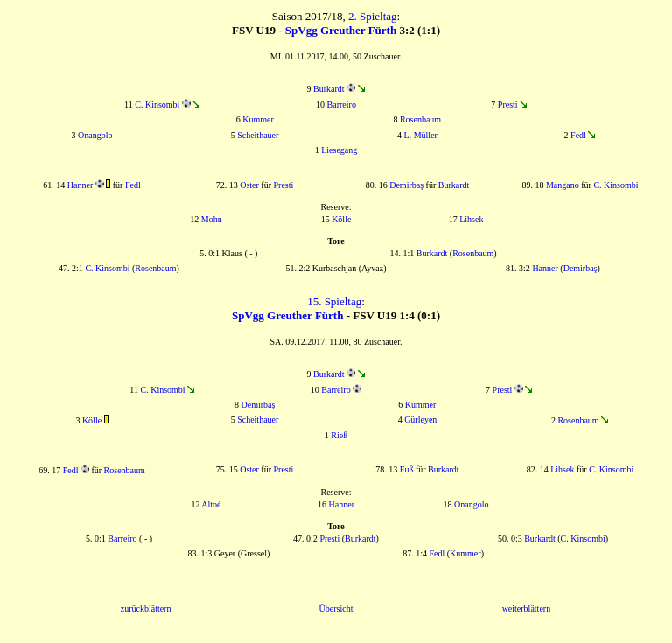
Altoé (211, 504)
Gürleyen (420, 419)
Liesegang (339, 150)
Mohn (212, 219)
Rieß (339, 435)
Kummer (258, 119)
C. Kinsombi (157, 105)
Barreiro (342, 105)
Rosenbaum (420, 119)
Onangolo (95, 135)
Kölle (341, 219)
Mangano (563, 185)
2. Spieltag (373, 16)
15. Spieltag (334, 301)
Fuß (407, 469)
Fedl (578, 135)
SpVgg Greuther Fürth (341, 30)
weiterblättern (527, 608)
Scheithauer (258, 135)
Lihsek (471, 219)
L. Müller (421, 135)
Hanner (80, 185)
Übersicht (336, 608)
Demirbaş (406, 185)
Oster (249, 185)
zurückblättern (146, 608)
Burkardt (329, 89)
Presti (508, 105)
